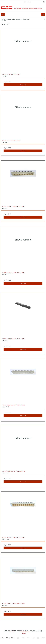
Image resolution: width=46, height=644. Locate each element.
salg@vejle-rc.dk (25, 632)
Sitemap (24, 633)
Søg (44, 2)
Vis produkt (23, 85)
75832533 (12, 632)
